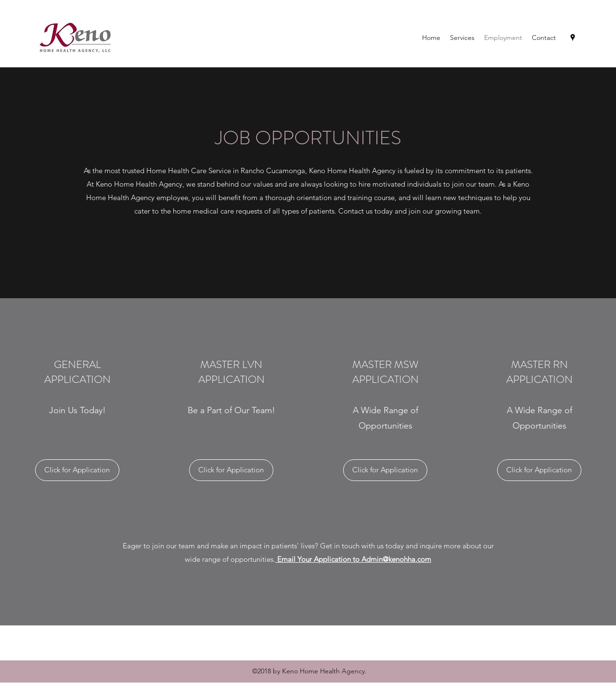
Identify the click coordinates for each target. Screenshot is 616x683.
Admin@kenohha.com (396, 559)
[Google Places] (573, 38)
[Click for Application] (77, 470)
